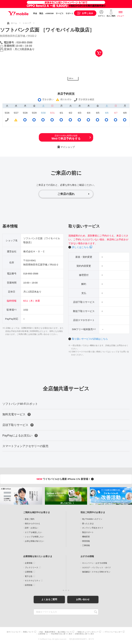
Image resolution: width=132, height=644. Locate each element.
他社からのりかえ (32, 524)
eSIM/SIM (49, 13)
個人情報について (65, 632)
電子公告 (29, 576)
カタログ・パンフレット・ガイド (97, 568)
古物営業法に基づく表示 (84, 634)
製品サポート (88, 532)
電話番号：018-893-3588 (18, 42)
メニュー (120, 16)
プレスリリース (31, 568)
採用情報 (29, 585)
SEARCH (96, 612)
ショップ (27, 23)
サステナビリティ (32, 581)
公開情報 (29, 572)
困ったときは (88, 524)
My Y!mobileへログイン (92, 519)
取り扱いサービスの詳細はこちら (90, 339)
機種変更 (86, 537)
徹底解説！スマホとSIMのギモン (96, 572)
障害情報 (86, 541)
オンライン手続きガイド (93, 528)
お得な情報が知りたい (34, 541)
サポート (70, 13)
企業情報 (29, 563)
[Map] (99, 58)
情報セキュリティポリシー (88, 632)
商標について (28, 632)
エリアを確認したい (33, 532)
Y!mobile (18, 13)
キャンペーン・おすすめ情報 (95, 563)
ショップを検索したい (34, 537)
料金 (35, 13)
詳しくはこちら (80, 247)
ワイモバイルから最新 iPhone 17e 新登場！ (66, 479)
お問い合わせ (83, 599)
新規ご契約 (30, 519)
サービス (60, 13)
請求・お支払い (31, 528)
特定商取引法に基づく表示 (62, 634)
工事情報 (86, 545)
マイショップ (68, 147)
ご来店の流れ (66, 194)
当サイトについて (14, 632)
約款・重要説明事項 (47, 632)
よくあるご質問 (49, 599)
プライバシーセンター (113, 632)
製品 (41, 13)
